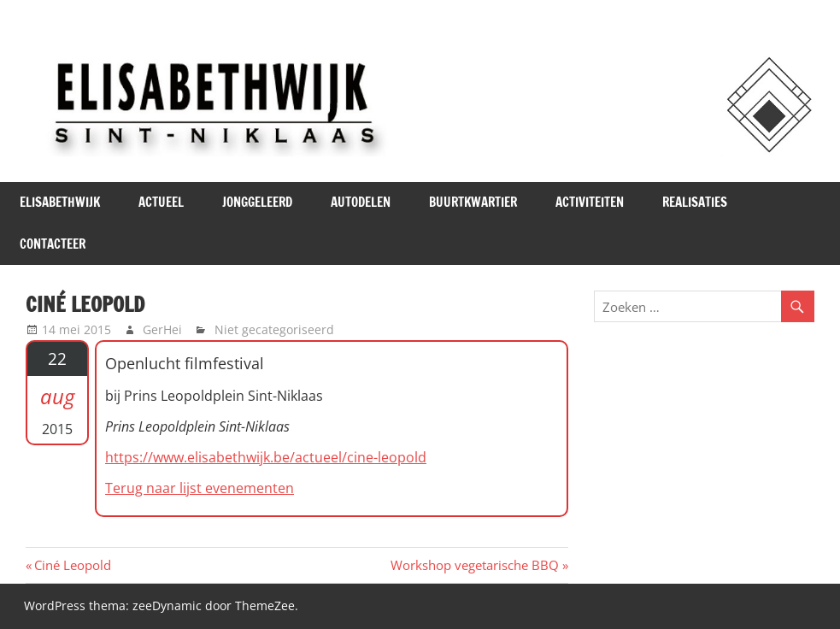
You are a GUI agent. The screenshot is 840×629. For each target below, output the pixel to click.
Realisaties (695, 202)
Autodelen (361, 202)
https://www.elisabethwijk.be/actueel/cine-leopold (266, 457)
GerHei (162, 329)
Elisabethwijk (60, 202)
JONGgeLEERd (257, 202)
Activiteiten (590, 202)
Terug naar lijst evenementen (200, 488)
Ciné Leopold (72, 565)
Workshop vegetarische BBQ (475, 565)
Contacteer (53, 244)
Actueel (161, 202)
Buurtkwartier (473, 202)
